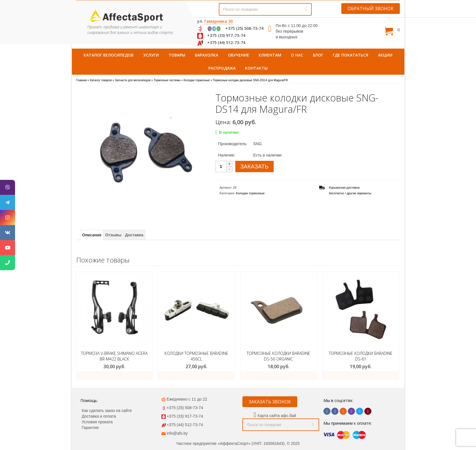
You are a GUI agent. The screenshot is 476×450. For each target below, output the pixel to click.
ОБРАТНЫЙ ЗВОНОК (371, 9)
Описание (92, 235)
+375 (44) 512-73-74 (226, 42)
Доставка (134, 235)
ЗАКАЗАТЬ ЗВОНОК (270, 402)
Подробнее (114, 375)
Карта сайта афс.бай (277, 416)
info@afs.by (177, 433)
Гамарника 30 (219, 21)
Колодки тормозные (250, 193)
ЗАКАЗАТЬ (254, 166)
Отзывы (113, 235)
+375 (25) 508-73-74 (244, 28)
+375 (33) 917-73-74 (226, 35)
